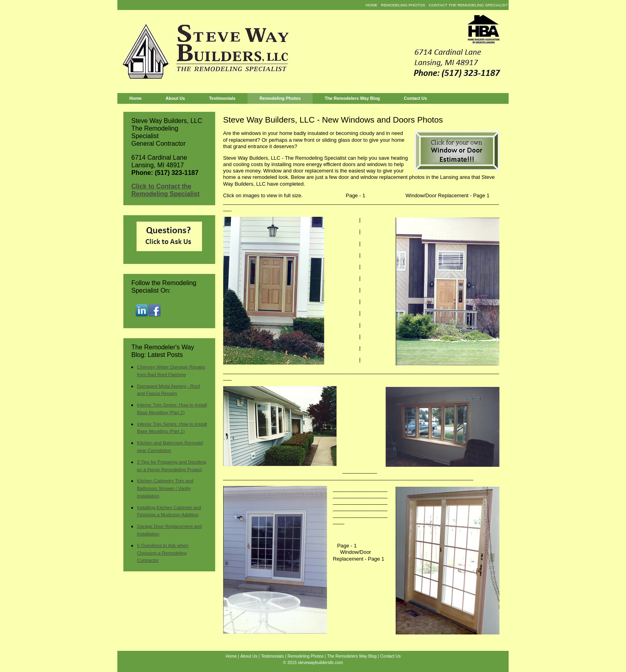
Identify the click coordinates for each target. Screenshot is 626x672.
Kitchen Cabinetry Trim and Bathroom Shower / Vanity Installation (165, 488)
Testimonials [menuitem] (222, 98)
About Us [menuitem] (175, 98)
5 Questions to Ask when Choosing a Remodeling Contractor (163, 553)
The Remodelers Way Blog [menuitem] (352, 98)
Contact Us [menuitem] (416, 98)
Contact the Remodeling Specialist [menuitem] (468, 5)
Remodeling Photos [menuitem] (403, 5)
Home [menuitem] (372, 5)
